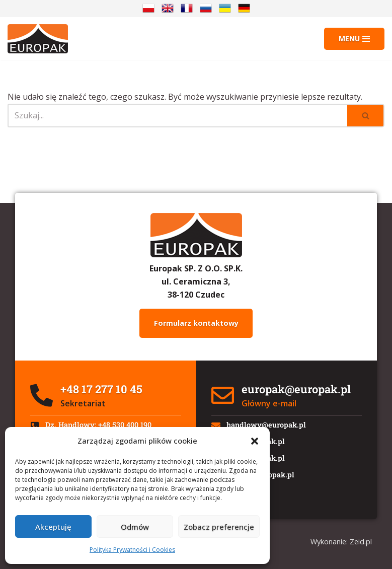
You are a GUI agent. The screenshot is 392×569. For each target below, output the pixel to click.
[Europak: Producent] (38, 39)
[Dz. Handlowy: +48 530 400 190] (35, 425)
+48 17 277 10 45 (101, 389)
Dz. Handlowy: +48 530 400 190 (98, 425)
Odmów (135, 527)
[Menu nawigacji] (354, 39)
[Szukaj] (177, 116)
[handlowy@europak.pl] (216, 425)
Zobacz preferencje (219, 527)
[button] (255, 441)
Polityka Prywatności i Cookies (132, 550)
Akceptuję (53, 527)
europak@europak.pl (296, 389)
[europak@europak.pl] (223, 396)
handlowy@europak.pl (266, 425)
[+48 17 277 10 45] (42, 396)
